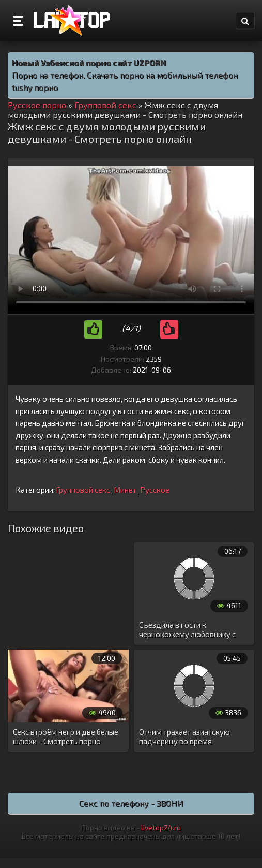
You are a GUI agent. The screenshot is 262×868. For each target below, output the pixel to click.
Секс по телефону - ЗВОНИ (131, 803)
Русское (155, 490)
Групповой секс (83, 490)
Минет (125, 490)
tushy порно (35, 87)
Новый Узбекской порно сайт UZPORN (89, 62)
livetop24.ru (161, 827)
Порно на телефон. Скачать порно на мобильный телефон (125, 75)
